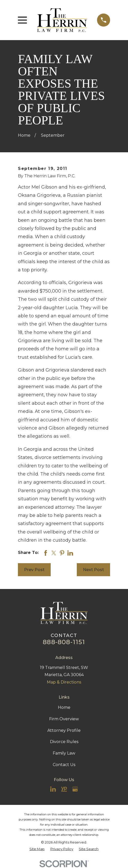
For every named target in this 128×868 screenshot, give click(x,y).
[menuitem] (37, 849)
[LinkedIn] (53, 789)
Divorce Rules (64, 742)
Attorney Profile (64, 730)
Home (64, 707)
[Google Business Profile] (75, 789)
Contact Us (64, 765)
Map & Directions (64, 682)
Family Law (64, 753)
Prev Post (34, 570)
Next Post (93, 570)
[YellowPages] (64, 789)
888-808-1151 (64, 642)
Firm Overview (64, 719)
